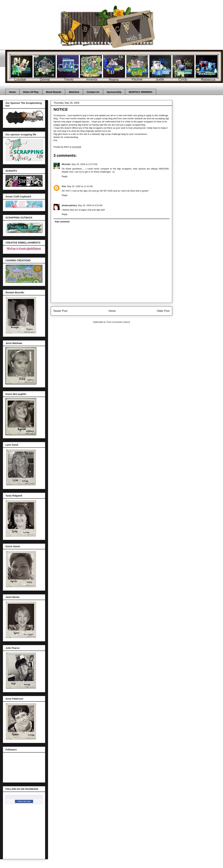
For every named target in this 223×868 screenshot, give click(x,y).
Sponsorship (114, 92)
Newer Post (60, 311)
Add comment (62, 222)
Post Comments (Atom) (118, 322)
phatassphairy (69, 205)
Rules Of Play (31, 92)
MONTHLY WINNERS (141, 92)
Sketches (74, 92)
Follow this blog (24, 801)
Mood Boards (54, 92)
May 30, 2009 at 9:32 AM (90, 205)
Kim (64, 186)
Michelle (66, 164)
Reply (65, 176)
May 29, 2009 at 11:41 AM (80, 186)
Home (12, 92)
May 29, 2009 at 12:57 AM (84, 164)
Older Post (163, 311)
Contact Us (93, 92)
